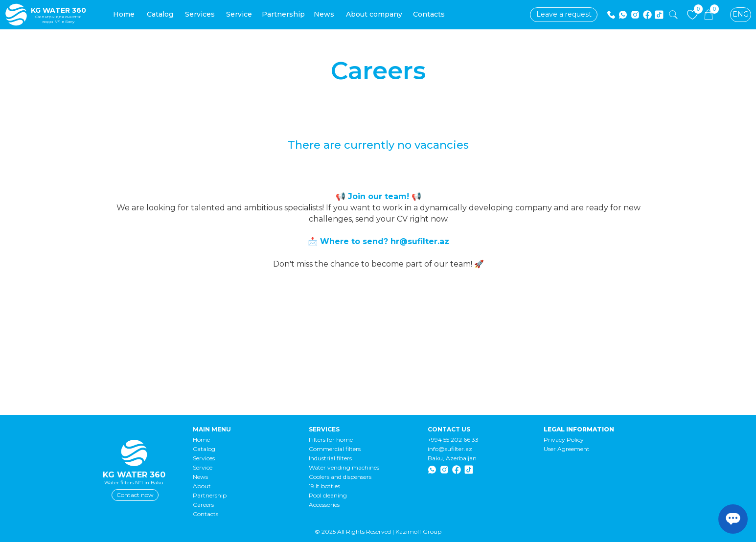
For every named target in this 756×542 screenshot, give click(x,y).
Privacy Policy (564, 440)
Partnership (210, 495)
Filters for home (331, 440)
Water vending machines (344, 467)
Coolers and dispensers (340, 477)
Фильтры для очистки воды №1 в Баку (58, 19)
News (200, 477)
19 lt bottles (324, 486)
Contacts (206, 514)
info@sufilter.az (450, 449)
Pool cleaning (328, 495)
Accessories (324, 505)
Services (204, 458)
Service (203, 467)
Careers (203, 505)
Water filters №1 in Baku (134, 483)
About (202, 486)
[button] (564, 15)
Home (201, 440)
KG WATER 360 (58, 10)
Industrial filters (330, 458)
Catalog (204, 449)
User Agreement (567, 449)
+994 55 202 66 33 (453, 440)
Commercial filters (335, 449)
